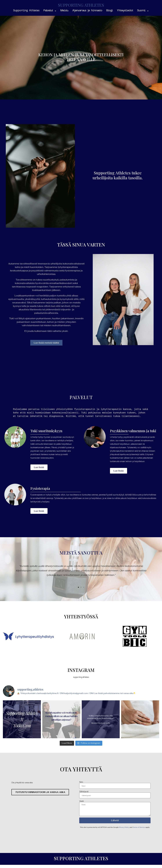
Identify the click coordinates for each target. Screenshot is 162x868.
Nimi (81, 781)
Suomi (143, 11)
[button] (11, 572)
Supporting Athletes (26, 11)
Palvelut (50, 11)
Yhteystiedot (125, 11)
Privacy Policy (124, 827)
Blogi (110, 11)
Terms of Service (139, 827)
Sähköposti (84, 791)
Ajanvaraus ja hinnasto (87, 11)
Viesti (82, 800)
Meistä (64, 11)
